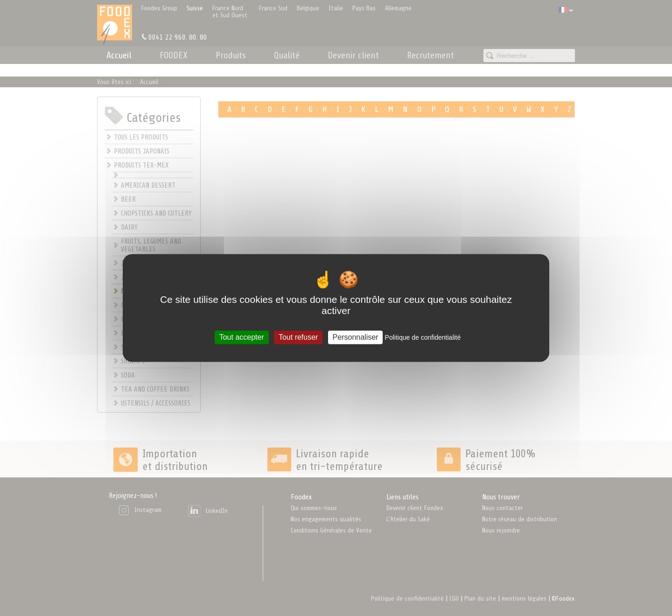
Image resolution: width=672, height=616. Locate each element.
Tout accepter (242, 337)
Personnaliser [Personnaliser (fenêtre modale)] (356, 337)
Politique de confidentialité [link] (423, 337)
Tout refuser (298, 337)
